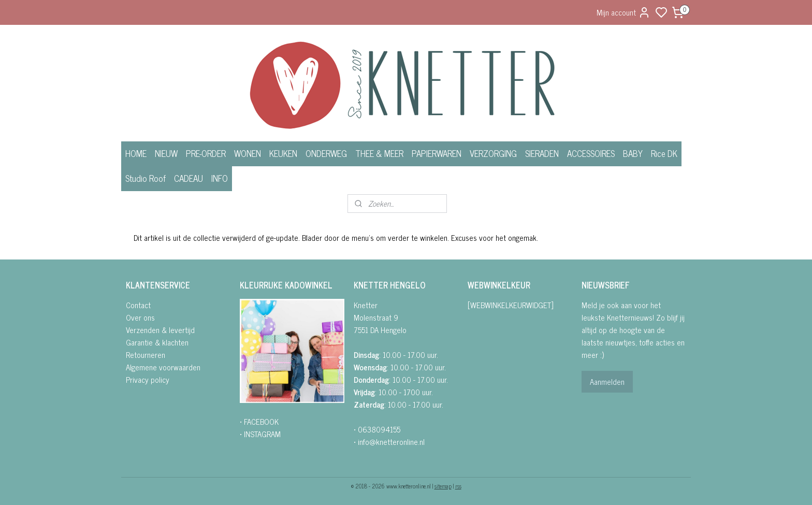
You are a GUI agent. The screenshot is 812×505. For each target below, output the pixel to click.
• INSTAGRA (257, 434)
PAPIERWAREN (437, 153)
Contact (138, 305)
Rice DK (664, 153)
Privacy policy (148, 379)
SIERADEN (542, 153)
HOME (136, 153)
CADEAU (189, 178)
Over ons (140, 317)
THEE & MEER (379, 153)
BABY (633, 153)
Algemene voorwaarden (163, 367)
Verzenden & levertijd (160, 330)
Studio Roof (146, 178)
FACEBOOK (261, 421)
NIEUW (166, 153)
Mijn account (624, 12)
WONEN (248, 153)
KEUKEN (283, 153)
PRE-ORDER (206, 153)
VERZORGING (493, 153)
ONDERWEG (326, 153)
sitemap (443, 486)
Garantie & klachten (157, 342)
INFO (220, 178)
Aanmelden (607, 381)
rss (458, 486)
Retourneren (146, 355)
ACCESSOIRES (591, 153)
